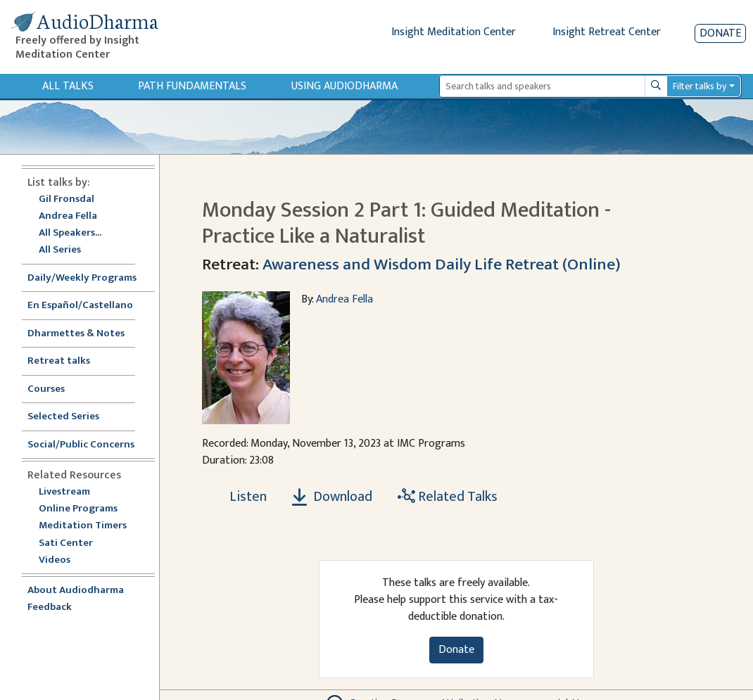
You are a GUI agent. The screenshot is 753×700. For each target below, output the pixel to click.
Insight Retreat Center (607, 32)
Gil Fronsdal (67, 199)
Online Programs (78, 509)
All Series (60, 250)
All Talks (68, 86)
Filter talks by (700, 86)
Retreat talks (59, 361)
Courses (46, 389)
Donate (720, 33)
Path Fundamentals (192, 86)
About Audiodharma (76, 591)
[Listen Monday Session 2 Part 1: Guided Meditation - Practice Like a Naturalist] (240, 497)
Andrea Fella (68, 216)
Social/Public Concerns (81, 445)
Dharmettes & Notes (76, 334)
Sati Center (66, 543)
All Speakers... (70, 233)
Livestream (64, 492)
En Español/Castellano (80, 306)
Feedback (50, 607)
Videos (62, 560)
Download (332, 497)
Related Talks (448, 497)
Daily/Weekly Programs (89, 278)
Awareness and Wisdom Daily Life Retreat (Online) (442, 265)
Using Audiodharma (344, 86)
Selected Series (72, 417)
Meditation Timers (83, 526)
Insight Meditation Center (454, 32)
